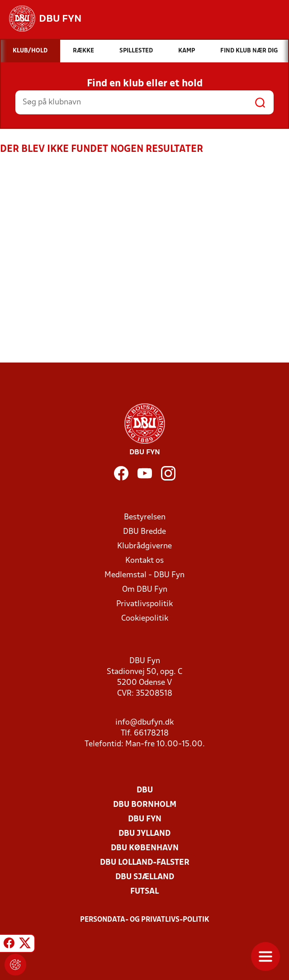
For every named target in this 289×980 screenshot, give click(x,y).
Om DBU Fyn (145, 590)
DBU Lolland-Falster (145, 863)
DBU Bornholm (145, 805)
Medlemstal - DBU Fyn (144, 575)
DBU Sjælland (145, 877)
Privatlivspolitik (144, 604)
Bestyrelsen (145, 517)
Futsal (144, 892)
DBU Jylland (144, 834)
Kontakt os (144, 561)
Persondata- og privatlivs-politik (145, 920)
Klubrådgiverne (144, 546)
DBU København (145, 848)
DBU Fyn (145, 819)
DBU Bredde (144, 532)
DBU (145, 790)
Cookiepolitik (145, 619)
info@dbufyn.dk (144, 723)
